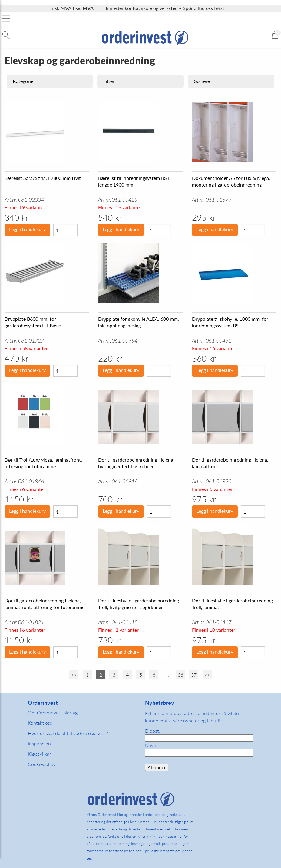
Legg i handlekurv (27, 229)
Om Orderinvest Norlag (53, 712)
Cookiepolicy (42, 764)
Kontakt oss (40, 723)
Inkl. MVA (61, 8)
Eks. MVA (83, 8)
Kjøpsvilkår (40, 754)
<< (74, 675)
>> (207, 675)
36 (180, 675)
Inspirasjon (39, 743)
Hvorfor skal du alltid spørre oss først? (68, 733)
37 (194, 675)
